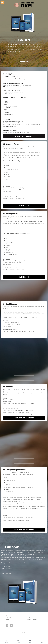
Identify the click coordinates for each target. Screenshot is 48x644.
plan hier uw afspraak (24, 530)
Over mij (8, 616)
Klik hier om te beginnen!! (24, 136)
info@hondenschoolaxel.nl (31, 619)
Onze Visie (8, 617)
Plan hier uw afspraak (24, 418)
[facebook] (7, 625)
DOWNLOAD (24, 62)
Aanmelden (24, 206)
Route (7, 619)
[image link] (24, 5)
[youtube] (11, 625)
